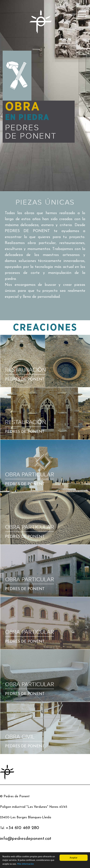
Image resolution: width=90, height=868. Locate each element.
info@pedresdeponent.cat (26, 839)
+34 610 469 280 (22, 828)
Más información (25, 864)
